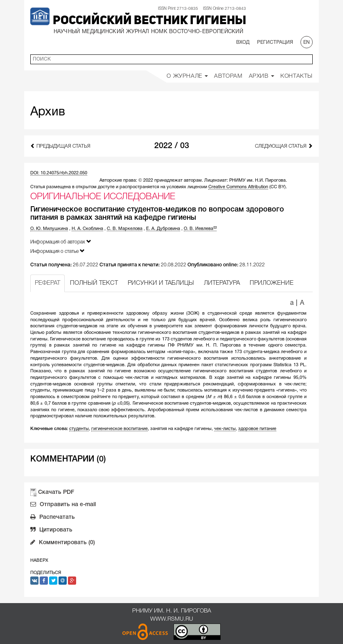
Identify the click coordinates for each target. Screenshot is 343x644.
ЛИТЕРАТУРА (222, 283)
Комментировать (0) (63, 543)
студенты (79, 429)
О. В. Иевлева (200, 229)
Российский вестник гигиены (149, 21)
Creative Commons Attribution (238, 187)
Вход (243, 42)
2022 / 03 (172, 146)
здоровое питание (257, 429)
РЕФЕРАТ (47, 283)
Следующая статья (284, 146)
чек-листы (225, 429)
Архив (262, 76)
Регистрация (275, 42)
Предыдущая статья (60, 146)
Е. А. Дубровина (163, 229)
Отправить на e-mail (63, 505)
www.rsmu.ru (172, 619)
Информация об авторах (61, 242)
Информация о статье (58, 251)
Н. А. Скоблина (87, 229)
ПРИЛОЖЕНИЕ (272, 283)
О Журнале (187, 76)
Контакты (297, 76)
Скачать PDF (56, 492)
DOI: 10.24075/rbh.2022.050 (59, 173)
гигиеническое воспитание (120, 429)
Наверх (39, 561)
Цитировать (51, 531)
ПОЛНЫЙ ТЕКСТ (94, 283)
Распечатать (53, 518)
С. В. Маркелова (125, 229)
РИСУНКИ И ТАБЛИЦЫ (161, 283)
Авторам (228, 76)
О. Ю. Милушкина (49, 229)
